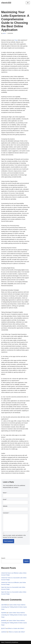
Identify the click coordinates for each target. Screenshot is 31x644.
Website (5, 506)
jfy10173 (4, 628)
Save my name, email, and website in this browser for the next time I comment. (14, 536)
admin (4, 33)
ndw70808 (4, 605)
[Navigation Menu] (28, 3)
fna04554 (4, 613)
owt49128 (4, 632)
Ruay (16, 40)
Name (5, 493)
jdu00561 (4, 621)
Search (3, 558)
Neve (3, 642)
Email (5, 499)
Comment (6, 513)
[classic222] (6, 3)
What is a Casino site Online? (16, 628)
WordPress (15, 642)
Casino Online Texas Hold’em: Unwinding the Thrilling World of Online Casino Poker (14, 607)
